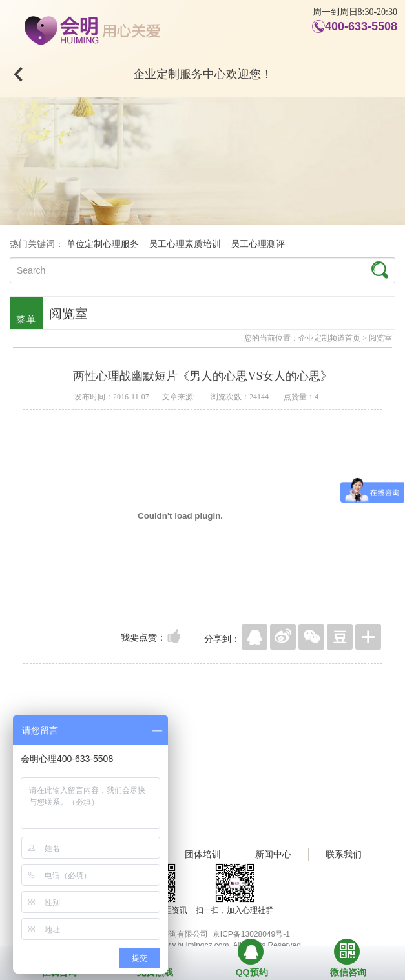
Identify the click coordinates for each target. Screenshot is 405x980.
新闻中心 (273, 854)
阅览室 (380, 338)
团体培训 (203, 854)
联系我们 (344, 854)
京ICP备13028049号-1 (251, 934)
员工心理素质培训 (185, 244)
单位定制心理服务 (103, 244)
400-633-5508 (361, 26)
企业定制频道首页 (329, 338)
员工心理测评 (258, 244)
